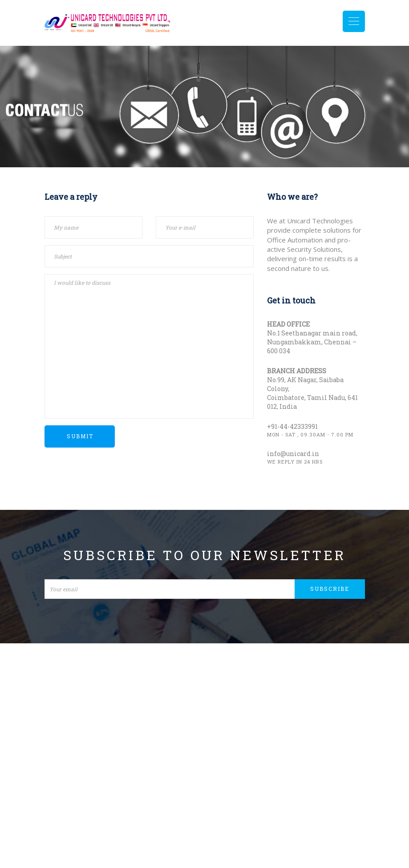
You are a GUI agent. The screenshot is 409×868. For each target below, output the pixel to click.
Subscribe (330, 589)
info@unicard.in (293, 454)
